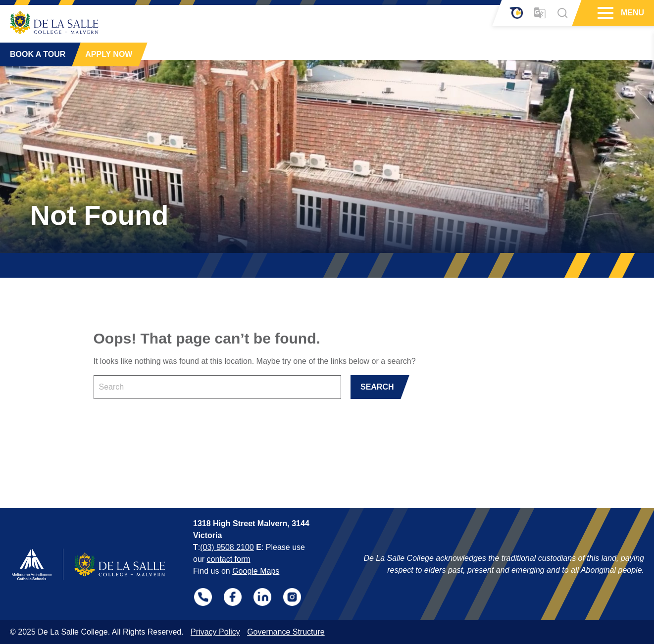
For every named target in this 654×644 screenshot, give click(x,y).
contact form (229, 559)
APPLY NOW (109, 54)
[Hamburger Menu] (604, 13)
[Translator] (540, 13)
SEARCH (377, 387)
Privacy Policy (215, 632)
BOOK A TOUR (38, 54)
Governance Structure (286, 632)
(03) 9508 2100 (227, 547)
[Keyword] (217, 387)
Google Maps (256, 571)
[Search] (562, 13)
